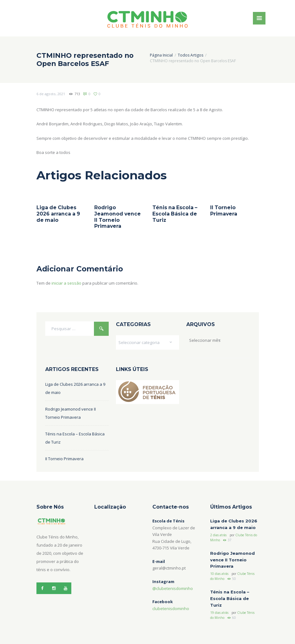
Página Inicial (161, 55)
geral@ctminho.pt (169, 568)
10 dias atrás (219, 574)
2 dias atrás (218, 535)
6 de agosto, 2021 (51, 94)
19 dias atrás (219, 613)
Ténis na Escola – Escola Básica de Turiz (175, 214)
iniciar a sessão (66, 283)
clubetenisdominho (171, 609)
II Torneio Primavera (224, 211)
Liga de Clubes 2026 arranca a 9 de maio (58, 214)
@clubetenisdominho (173, 588)
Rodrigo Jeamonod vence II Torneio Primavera (117, 217)
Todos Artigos (191, 55)
